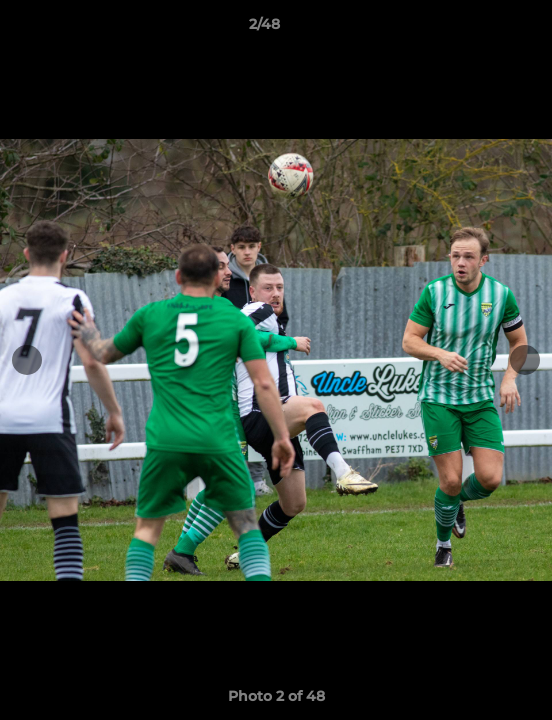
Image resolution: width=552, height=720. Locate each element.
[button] (480, 29)
